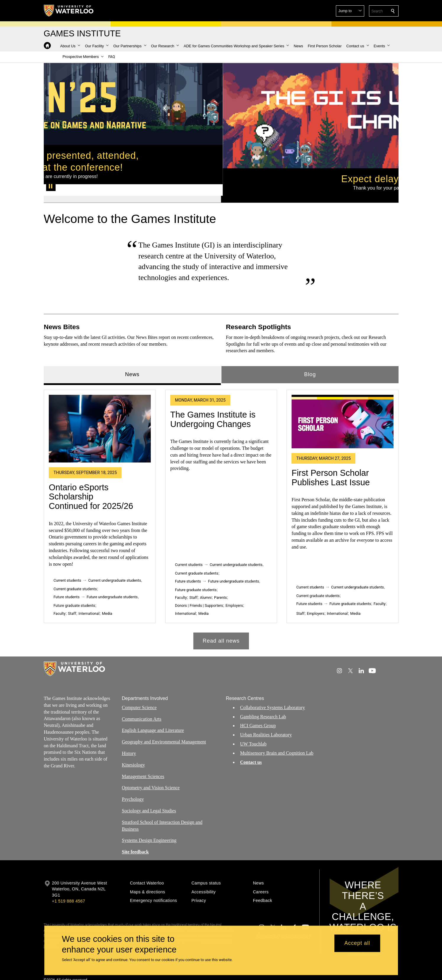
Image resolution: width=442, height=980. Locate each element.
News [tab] (132, 363)
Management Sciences (143, 770)
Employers (234, 594)
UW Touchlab (253, 738)
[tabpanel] (221, 506)
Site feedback (135, 846)
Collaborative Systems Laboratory (273, 702)
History (129, 748)
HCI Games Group (258, 720)
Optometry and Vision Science (151, 782)
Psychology (133, 794)
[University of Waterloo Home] (69, 11)
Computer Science (139, 702)
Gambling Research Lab (263, 711)
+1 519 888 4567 (69, 895)
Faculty (59, 602)
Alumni (206, 586)
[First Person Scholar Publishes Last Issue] (343, 410)
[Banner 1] (132, 188)
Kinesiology (133, 759)
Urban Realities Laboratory (266, 729)
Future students (67, 585)
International (89, 602)
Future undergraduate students (112, 585)
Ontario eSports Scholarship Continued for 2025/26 (91, 485)
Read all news (221, 629)
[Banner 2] (310, 188)
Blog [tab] (310, 363)
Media (107, 602)
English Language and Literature (153, 725)
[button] (350, 11)
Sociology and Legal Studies (149, 805)
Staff (72, 602)
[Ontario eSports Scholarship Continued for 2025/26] (100, 417)
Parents (220, 586)
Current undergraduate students (114, 569)
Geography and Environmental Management (164, 736)
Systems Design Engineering (149, 835)
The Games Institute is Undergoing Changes (213, 408)
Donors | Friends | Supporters (199, 594)
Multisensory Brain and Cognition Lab (277, 747)
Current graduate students (75, 577)
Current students (67, 569)
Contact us (251, 756)
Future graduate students (74, 594)
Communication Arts (142, 713)
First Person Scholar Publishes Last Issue (331, 466)
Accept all (357, 943)
